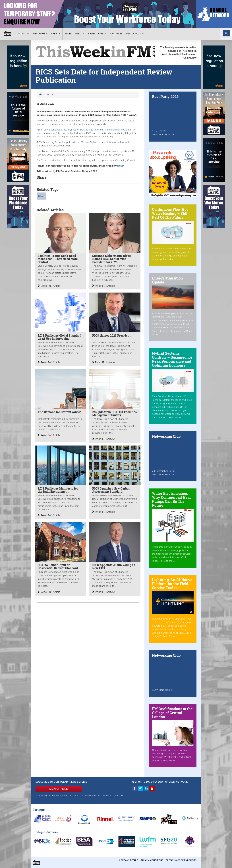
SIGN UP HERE (59, 789)
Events (56, 34)
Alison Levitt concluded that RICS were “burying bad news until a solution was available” (84, 130)
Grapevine (40, 34)
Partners (116, 34)
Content (22, 34)
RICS (41, 196)
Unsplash (119, 166)
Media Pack (135, 34)
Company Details (129, 860)
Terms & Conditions (152, 860)
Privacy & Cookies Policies (181, 860)
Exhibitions (97, 34)
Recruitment (74, 34)
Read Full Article (49, 286)
